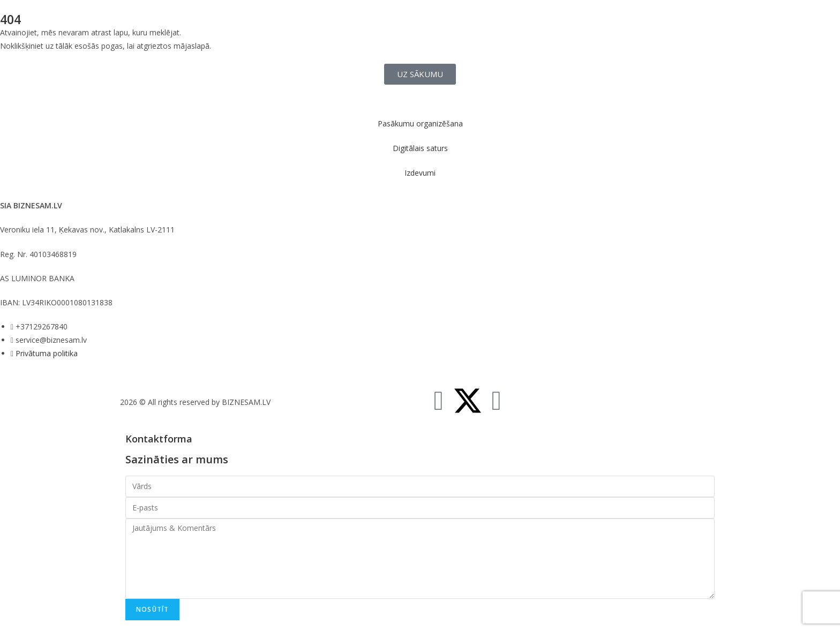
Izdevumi (420, 173)
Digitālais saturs (420, 148)
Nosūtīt (152, 609)
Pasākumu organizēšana (420, 123)
